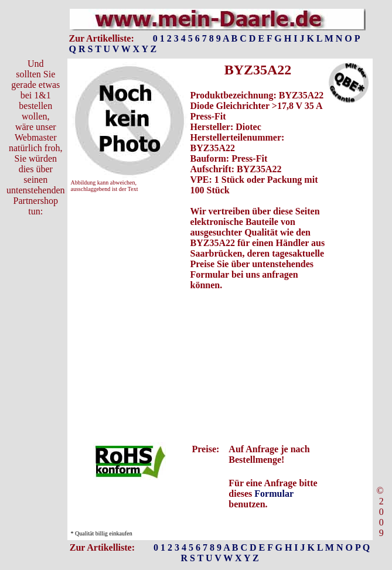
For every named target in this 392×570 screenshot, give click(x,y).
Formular (274, 494)
